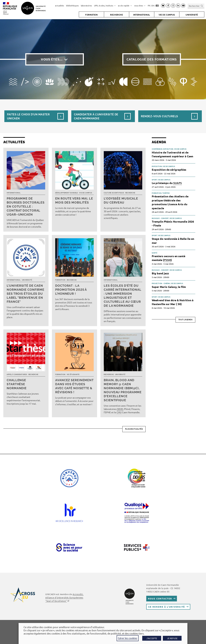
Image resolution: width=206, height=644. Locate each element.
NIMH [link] (120, 409)
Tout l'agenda (186, 320)
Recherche (130, 193)
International (14, 193)
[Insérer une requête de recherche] (196, 6)
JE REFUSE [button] (172, 638)
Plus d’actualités (134, 429)
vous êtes (140, 6)
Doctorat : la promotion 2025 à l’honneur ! (71, 290)
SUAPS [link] (177, 183)
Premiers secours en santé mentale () (169, 258)
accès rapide (125, 6)
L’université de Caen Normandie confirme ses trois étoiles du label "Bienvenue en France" (26, 294)
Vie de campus (86, 193)
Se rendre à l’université (167, 607)
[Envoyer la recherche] (202, 6)
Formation (60, 280)
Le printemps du (167, 183)
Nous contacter (160, 599)
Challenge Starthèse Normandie (17, 384)
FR (149, 6)
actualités (59, 6)
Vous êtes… (52, 59)
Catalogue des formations (152, 59)
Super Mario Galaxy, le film (169, 287)
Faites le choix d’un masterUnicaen (28, 116)
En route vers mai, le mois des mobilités (74, 200)
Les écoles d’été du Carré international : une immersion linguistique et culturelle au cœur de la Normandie (122, 296)
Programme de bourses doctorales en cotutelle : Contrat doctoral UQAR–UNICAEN (26, 206)
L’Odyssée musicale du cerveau (121, 200)
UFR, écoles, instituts (105, 6)
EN (153, 6)
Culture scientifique (114, 193)
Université (27, 280)
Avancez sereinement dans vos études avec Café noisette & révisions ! (74, 386)
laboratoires (86, 6)
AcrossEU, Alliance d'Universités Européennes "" (64, 597)
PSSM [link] (167, 260)
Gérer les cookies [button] (128, 638)
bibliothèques (72, 6)
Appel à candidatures (17, 375)
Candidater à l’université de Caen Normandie (96, 116)
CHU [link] (119, 412)
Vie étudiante (73, 375)
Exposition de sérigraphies (169, 170)
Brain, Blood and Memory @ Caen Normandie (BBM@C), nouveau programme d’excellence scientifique (123, 390)
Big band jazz (160, 273)
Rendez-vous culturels (159, 116)
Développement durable (67, 193)
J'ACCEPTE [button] (152, 638)
